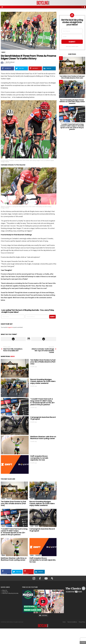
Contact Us (5, 592)
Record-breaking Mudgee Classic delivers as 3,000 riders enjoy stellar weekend (43, 381)
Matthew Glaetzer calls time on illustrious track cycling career (43, 438)
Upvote (13, 339)
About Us (5, 590)
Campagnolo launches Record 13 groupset (43, 418)
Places (9, 499)
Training (38, 555)
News (13, 356)
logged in (10, 327)
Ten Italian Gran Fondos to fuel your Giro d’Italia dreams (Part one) (43, 362)
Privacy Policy (82, 622)
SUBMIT (52, 317)
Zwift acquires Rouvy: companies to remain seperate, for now (39, 458)
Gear (32, 526)
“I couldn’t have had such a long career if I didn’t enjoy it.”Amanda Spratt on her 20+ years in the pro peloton (42, 402)
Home (64, 622)
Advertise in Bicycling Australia (10, 593)
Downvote (44, 339)
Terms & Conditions (72, 622)
